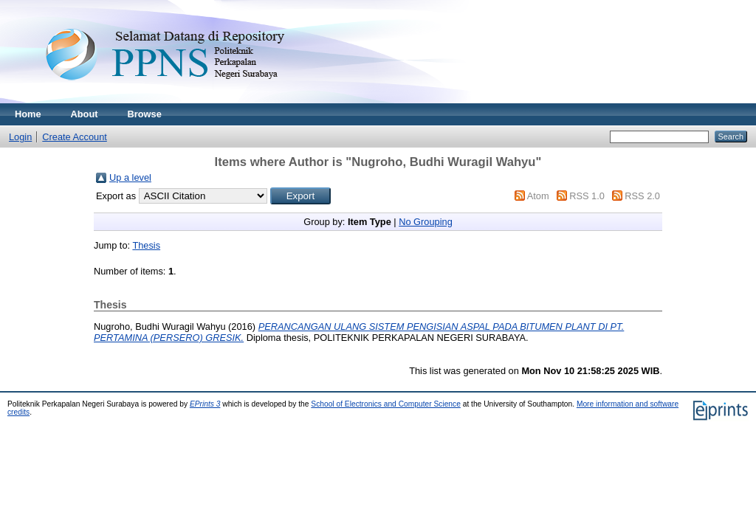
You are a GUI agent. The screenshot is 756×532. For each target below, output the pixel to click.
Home (28, 114)
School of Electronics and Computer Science (386, 404)
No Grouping (426, 222)
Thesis (146, 245)
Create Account (75, 137)
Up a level (130, 177)
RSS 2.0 (642, 196)
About (85, 114)
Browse (145, 114)
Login (20, 137)
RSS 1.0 (587, 196)
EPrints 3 (205, 404)
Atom (538, 196)
